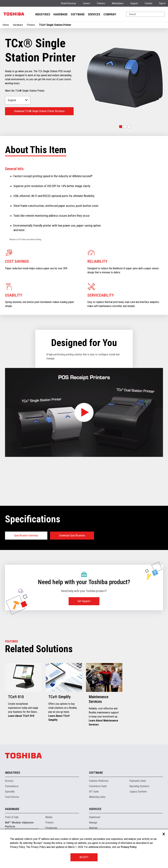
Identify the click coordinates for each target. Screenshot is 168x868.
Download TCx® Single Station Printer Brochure (39, 111)
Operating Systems (139, 786)
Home (6, 25)
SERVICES (94, 14)
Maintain (93, 828)
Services (95, 809)
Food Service (12, 797)
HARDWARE (60, 14)
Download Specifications (72, 535)
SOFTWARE (78, 14)
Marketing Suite (97, 797)
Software (96, 773)
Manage (93, 823)
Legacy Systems (138, 792)
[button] (121, 127)
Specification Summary (26, 535)
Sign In (162, 3)
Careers (87, 3)
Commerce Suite (98, 786)
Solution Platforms (99, 781)
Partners (101, 3)
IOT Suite (94, 792)
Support (134, 3)
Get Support (84, 601)
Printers (31, 25)
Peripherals (51, 828)
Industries (13, 773)
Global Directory (68, 3)
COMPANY (110, 14)
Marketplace (118, 3)
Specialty (10, 792)
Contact (149, 3)
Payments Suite (138, 781)
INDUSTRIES (43, 14)
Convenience (12, 786)
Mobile (49, 817)
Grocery (9, 781)
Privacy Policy (129, 847)
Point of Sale (12, 817)
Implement (95, 817)
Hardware (18, 25)
